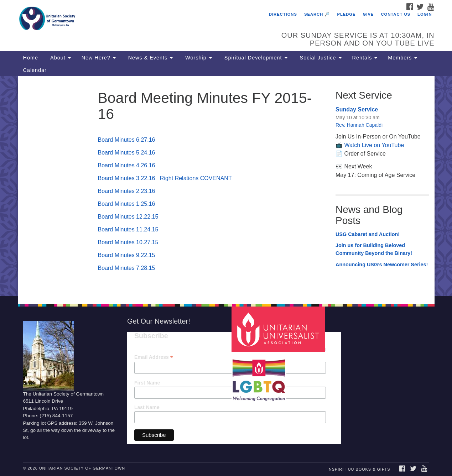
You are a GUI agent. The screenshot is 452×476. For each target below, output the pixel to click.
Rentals (365, 58)
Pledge (346, 14)
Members (402, 58)
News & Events (150, 58)
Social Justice (320, 58)
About (60, 58)
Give (368, 14)
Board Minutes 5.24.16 (127, 153)
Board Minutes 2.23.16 (127, 191)
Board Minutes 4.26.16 (127, 165)
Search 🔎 (317, 14)
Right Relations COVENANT (196, 178)
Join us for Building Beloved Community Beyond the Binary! (374, 249)
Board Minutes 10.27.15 (128, 242)
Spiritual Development (255, 58)
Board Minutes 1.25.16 (127, 204)
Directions (283, 14)
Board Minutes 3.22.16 (127, 178)
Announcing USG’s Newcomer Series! (382, 265)
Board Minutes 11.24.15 (128, 229)
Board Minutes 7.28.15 (127, 268)
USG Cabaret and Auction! (368, 234)
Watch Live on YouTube (374, 145)
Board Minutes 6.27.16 (127, 140)
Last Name (147, 407)
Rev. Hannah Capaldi (359, 125)
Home (31, 58)
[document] (226, 186)
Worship (198, 58)
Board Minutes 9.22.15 (127, 255)
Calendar (35, 70)
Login (425, 14)
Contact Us (396, 14)
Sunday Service (357, 109)
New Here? (99, 58)
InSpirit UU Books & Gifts (359, 469)
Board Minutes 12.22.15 (128, 217)
